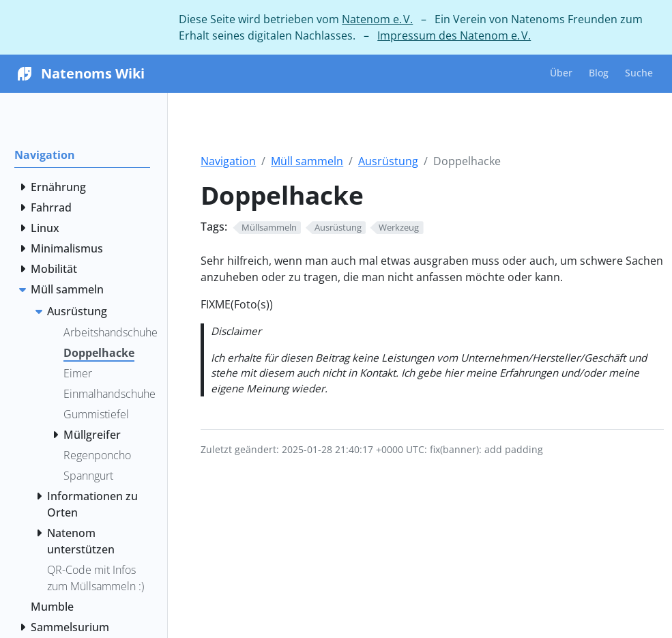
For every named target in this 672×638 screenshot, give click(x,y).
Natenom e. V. (377, 19)
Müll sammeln (307, 161)
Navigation (228, 161)
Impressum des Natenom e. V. (454, 35)
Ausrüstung (388, 161)
